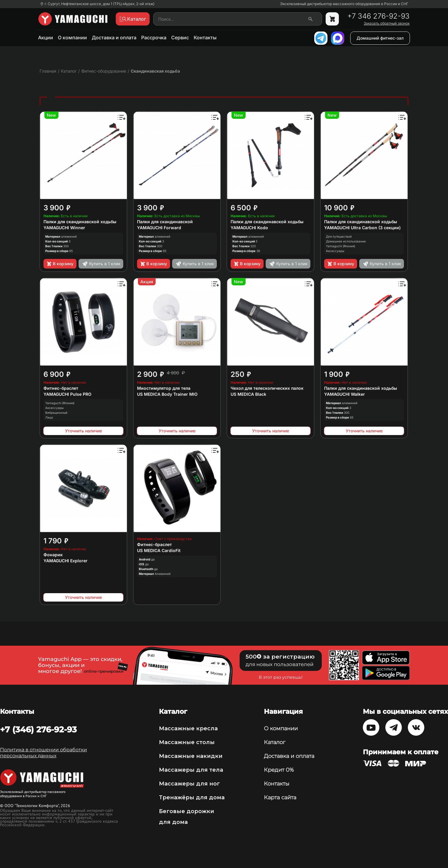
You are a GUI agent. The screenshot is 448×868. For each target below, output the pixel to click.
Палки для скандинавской (165, 222)
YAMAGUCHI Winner (64, 228)
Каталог (275, 742)
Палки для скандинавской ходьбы (80, 222)
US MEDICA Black (248, 394)
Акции (46, 38)
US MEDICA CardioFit (159, 550)
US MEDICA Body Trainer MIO (167, 394)
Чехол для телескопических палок (267, 388)
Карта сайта (280, 797)
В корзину (60, 264)
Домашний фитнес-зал (380, 38)
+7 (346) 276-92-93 (38, 729)
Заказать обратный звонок (387, 23)
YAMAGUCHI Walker (345, 394)
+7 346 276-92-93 (378, 16)
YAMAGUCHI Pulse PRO (67, 394)
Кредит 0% (279, 770)
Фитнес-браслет (61, 388)
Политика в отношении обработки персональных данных (43, 753)
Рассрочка (154, 38)
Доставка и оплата (114, 38)
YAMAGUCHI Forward (159, 228)
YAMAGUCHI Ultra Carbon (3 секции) (362, 228)
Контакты (205, 38)
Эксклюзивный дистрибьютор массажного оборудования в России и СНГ (344, 4)
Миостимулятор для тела (164, 388)
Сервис (180, 38)
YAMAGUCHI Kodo (249, 228)
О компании (72, 38)
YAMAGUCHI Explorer (66, 561)
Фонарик (53, 555)
